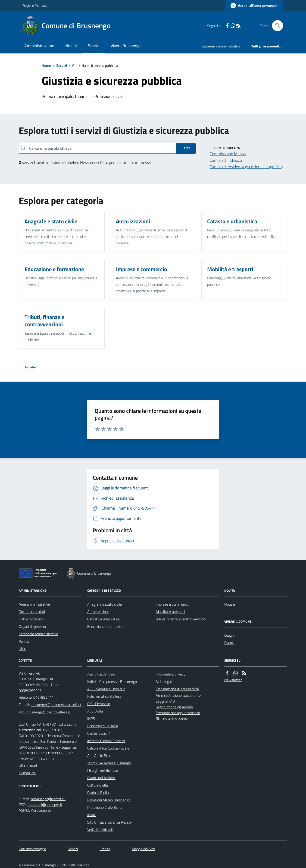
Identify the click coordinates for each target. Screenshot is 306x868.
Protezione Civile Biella (105, 807)
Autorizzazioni (98, 612)
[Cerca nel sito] (276, 26)
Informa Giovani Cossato (106, 741)
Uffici (23, 649)
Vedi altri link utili (100, 830)
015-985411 (44, 697)
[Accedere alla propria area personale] (254, 6)
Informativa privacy (171, 674)
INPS (91, 719)
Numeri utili (28, 773)
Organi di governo (32, 626)
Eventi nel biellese (101, 778)
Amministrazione (39, 46)
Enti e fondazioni (32, 619)
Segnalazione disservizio (174, 707)
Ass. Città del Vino (101, 674)
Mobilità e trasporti (170, 612)
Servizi (94, 46)
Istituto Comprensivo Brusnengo (112, 681)
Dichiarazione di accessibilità (177, 689)
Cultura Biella (98, 785)
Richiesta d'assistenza (173, 719)
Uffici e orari (28, 765)
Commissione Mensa (228, 154)
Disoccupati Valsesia (103, 726)
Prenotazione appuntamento (178, 713)
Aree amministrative (34, 604)
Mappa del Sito (143, 849)
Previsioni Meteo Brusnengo (109, 800)
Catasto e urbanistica (103, 619)
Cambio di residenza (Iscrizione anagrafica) (246, 167)
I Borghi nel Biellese (103, 770)
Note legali (164, 681)
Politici (24, 641)
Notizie (230, 604)
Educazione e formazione (106, 626)
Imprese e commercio (172, 604)
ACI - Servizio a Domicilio (106, 689)
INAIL (92, 815)
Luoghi (229, 635)
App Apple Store (100, 756)
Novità (71, 46)
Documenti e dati (32, 612)
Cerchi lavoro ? (98, 733)
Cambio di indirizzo (226, 160)
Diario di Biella (98, 793)
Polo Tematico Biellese (104, 696)
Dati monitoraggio (32, 849)
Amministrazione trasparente (178, 695)
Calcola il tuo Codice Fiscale (108, 748)
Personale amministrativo (38, 634)
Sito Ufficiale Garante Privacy (110, 822)
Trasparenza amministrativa (220, 46)
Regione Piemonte (35, 5)
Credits (105, 849)
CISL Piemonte (99, 704)
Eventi (229, 643)
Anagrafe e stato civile (105, 604)
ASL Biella (95, 711)
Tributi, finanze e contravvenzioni (181, 619)
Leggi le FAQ (165, 701)
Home (46, 65)
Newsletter (233, 680)
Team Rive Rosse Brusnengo (109, 763)
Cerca (186, 148)
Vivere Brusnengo (126, 46)
